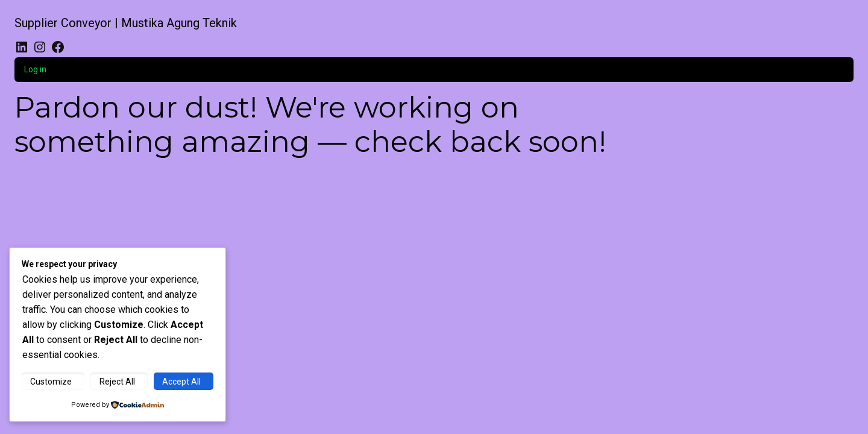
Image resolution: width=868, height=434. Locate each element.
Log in (35, 69)
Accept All (181, 382)
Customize (51, 382)
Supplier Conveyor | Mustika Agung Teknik (126, 23)
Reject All (117, 382)
